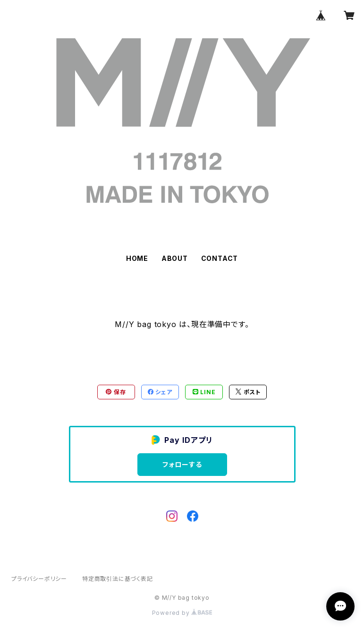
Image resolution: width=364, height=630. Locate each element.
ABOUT (175, 258)
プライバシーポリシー (39, 579)
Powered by (182, 613)
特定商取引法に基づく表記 (118, 579)
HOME (137, 258)
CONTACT (220, 258)
